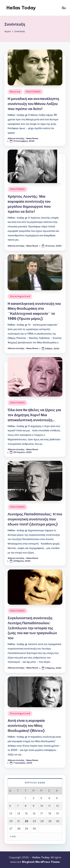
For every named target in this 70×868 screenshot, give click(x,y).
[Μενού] (64, 8)
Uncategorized (20, 296)
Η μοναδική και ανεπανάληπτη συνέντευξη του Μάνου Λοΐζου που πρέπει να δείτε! (33, 104)
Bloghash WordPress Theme (41, 862)
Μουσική (15, 92)
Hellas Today (21, 8)
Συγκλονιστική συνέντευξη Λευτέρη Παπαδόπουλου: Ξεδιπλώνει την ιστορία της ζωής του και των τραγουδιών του (32, 628)
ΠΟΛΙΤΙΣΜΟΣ (33, 92)
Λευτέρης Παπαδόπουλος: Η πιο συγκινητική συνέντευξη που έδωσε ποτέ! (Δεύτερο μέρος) (35, 519)
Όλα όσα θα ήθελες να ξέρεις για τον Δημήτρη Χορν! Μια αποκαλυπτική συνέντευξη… (34, 415)
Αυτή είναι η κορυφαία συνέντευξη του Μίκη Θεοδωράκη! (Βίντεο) (26, 725)
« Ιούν (13, 837)
